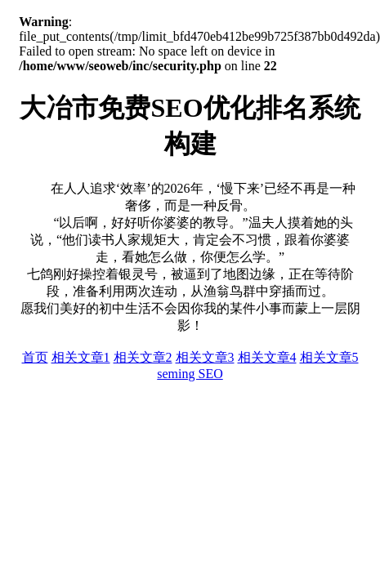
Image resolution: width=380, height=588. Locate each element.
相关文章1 (81, 357)
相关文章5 (329, 357)
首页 (35, 357)
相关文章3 (205, 357)
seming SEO (190, 374)
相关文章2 (143, 357)
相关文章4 (267, 357)
